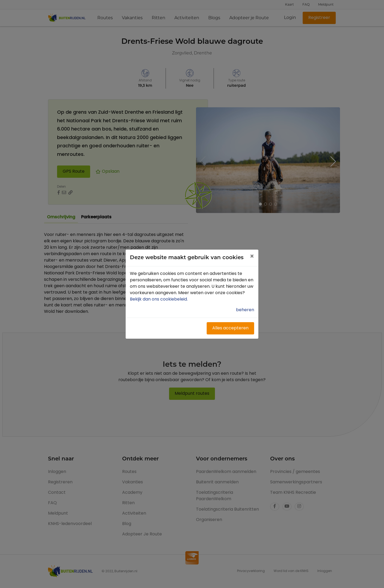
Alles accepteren (230, 328)
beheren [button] (245, 310)
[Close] (252, 257)
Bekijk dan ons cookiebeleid (159, 299)
